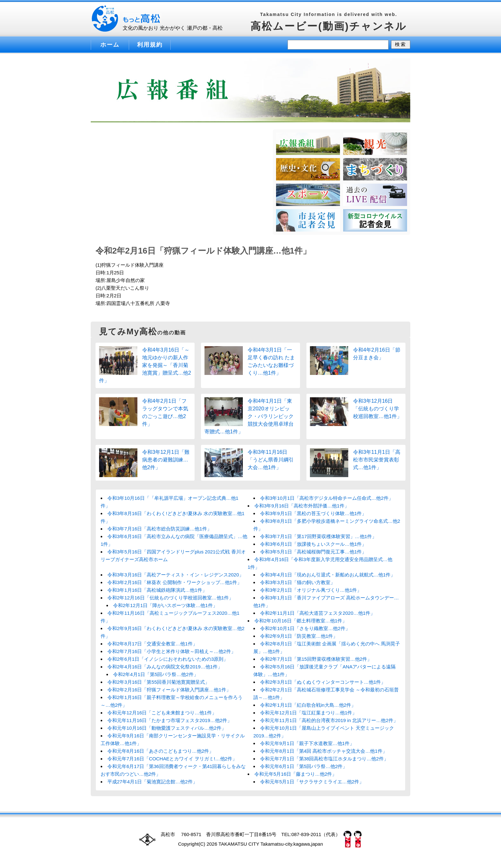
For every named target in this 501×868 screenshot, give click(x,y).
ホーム (110, 45)
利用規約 (150, 45)
